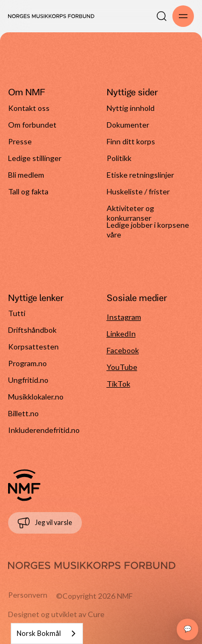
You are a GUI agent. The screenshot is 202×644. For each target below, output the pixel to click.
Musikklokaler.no (36, 397)
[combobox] (47, 633)
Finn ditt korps (131, 141)
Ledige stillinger (35, 158)
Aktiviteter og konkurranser (130, 212)
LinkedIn (121, 334)
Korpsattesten (33, 346)
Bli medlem (26, 175)
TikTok (119, 384)
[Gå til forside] (24, 485)
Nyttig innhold (131, 108)
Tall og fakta (28, 191)
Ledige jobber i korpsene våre (148, 229)
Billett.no (23, 413)
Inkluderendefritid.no (44, 430)
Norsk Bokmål (39, 633)
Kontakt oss (29, 108)
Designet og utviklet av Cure (56, 614)
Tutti (17, 313)
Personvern (28, 595)
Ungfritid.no (28, 380)
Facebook (123, 350)
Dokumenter (128, 125)
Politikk (119, 158)
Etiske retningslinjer (140, 175)
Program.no (27, 363)
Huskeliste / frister (138, 191)
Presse (20, 141)
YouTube (122, 367)
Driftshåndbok (32, 330)
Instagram (124, 317)
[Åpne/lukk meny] (183, 16)
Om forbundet (32, 125)
